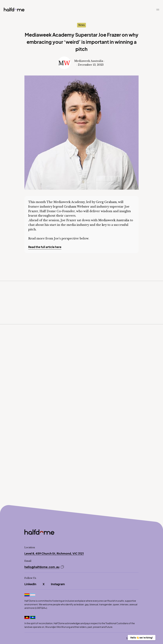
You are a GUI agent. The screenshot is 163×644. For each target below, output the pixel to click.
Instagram (58, 584)
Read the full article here (45, 247)
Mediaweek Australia (114, 220)
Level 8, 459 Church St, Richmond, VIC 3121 (54, 553)
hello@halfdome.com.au (42, 567)
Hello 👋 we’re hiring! (142, 637)
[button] (158, 11)
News (81, 25)
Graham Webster (77, 207)
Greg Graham (106, 202)
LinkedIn (30, 584)
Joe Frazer (68, 220)
